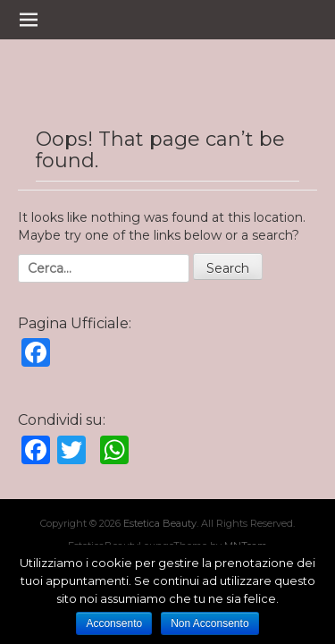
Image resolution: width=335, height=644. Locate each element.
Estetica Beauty (160, 523)
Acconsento (114, 623)
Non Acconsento (209, 623)
